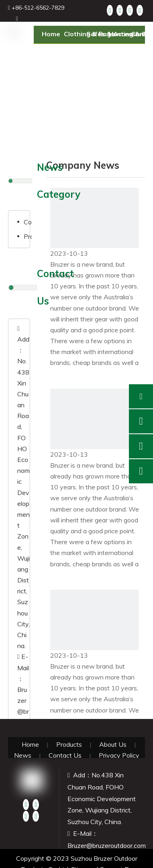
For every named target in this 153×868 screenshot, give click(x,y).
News (23, 755)
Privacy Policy (119, 755)
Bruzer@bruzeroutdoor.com (107, 845)
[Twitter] (130, 10)
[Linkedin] (120, 10)
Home (30, 744)
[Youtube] (140, 10)
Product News (28, 236)
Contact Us (65, 755)
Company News (28, 222)
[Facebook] (110, 10)
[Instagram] (36, 816)
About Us (113, 744)
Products (69, 744)
